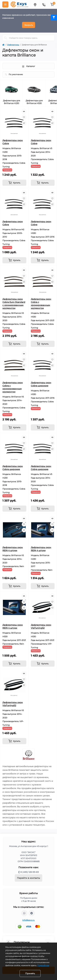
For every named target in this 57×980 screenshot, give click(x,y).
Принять (30, 973)
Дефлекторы (13, 45)
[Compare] (24, 123)
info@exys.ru (28, 920)
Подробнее (43, 965)
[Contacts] (44, 4)
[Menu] (5, 4)
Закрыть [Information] (29, 25)
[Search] (6, 38)
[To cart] (14, 183)
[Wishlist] (24, 117)
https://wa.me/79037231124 (24, 913)
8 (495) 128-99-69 (30, 872)
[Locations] (35, 4)
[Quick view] (24, 111)
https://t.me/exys (32, 913)
